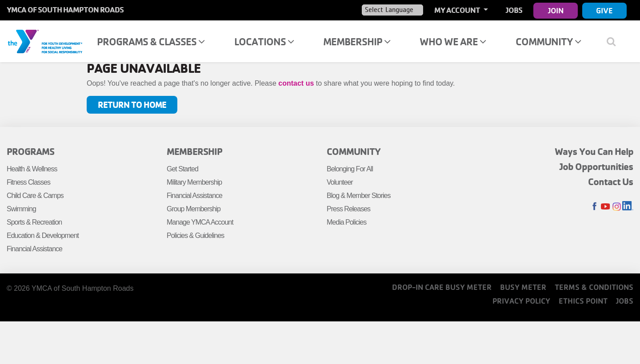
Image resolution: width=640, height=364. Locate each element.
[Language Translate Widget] (392, 10)
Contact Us (611, 182)
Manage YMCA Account (200, 222)
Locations (264, 42)
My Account (458, 10)
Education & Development (43, 235)
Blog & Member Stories (359, 196)
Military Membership (194, 182)
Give (604, 10)
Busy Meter (523, 287)
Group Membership (194, 209)
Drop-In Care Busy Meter (442, 287)
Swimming (21, 209)
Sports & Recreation (34, 222)
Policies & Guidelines (195, 235)
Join (556, 10)
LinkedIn (628, 207)
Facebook (594, 207)
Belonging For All (350, 169)
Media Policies (346, 222)
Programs (30, 151)
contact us (296, 83)
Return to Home (132, 105)
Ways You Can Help (594, 151)
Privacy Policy (521, 301)
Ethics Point (583, 301)
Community (548, 42)
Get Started (182, 169)
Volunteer (340, 182)
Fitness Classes (28, 182)
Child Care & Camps (35, 196)
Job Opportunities (596, 166)
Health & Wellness (32, 169)
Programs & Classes (151, 42)
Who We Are (453, 42)
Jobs (514, 10)
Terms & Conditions (594, 287)
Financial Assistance (34, 249)
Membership (357, 42)
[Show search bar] (614, 41)
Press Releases (348, 209)
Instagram (617, 207)
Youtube (606, 207)
